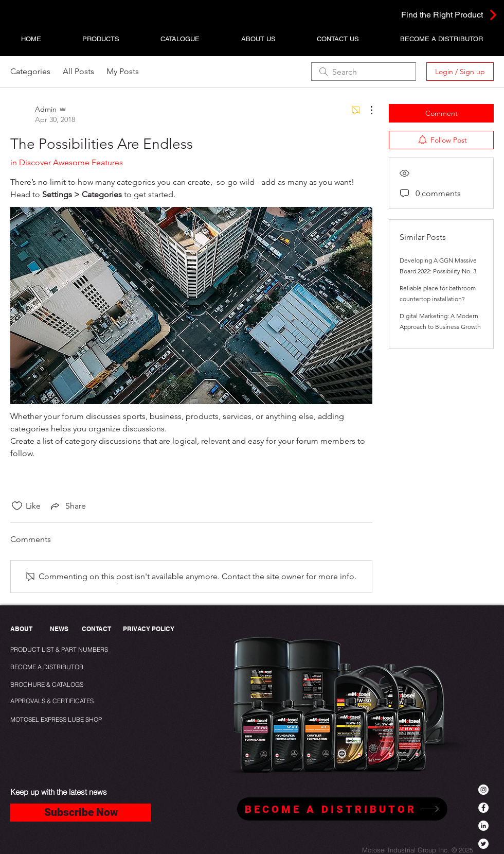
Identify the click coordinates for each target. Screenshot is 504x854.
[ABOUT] (22, 629)
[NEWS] (59, 629)
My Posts (123, 71)
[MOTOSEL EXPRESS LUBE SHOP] (79, 720)
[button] (101, 39)
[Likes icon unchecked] (17, 506)
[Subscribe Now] (81, 813)
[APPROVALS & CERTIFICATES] (53, 701)
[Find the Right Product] (436, 15)
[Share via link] (67, 506)
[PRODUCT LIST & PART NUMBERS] (76, 650)
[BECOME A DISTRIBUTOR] (48, 667)
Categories (30, 71)
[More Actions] (366, 110)
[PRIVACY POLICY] (151, 629)
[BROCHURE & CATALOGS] (51, 685)
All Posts (78, 71)
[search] (364, 72)
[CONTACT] (96, 629)
